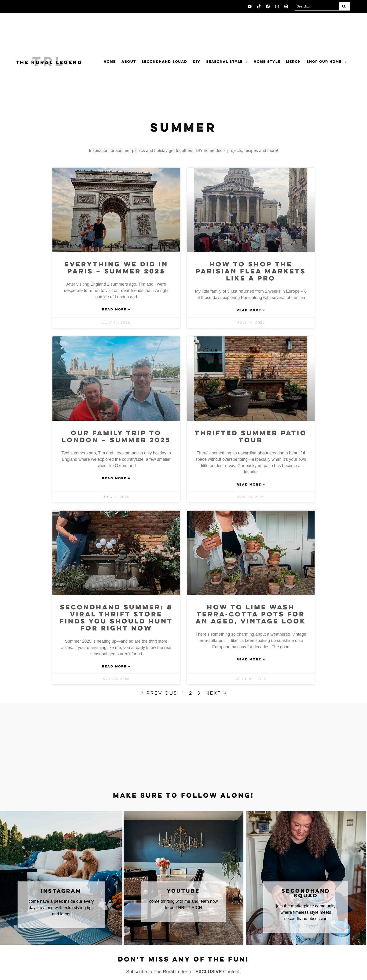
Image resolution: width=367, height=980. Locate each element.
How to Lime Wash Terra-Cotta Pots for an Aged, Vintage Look (251, 615)
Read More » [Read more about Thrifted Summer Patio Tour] (251, 485)
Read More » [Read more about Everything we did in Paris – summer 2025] (116, 310)
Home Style (267, 62)
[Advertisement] (183, 748)
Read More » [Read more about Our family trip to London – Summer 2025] (116, 479)
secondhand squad (306, 894)
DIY (197, 62)
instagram (61, 891)
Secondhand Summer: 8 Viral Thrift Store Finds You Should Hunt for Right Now (116, 618)
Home (110, 62)
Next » (216, 693)
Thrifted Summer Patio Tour (251, 437)
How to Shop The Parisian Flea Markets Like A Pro (251, 272)
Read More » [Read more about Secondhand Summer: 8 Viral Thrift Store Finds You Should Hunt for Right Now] (116, 667)
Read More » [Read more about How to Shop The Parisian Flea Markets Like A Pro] (251, 310)
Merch (294, 62)
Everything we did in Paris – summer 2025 (116, 268)
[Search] (345, 6)
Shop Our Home (327, 62)
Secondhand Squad (164, 62)
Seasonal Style (227, 62)
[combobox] (317, 6)
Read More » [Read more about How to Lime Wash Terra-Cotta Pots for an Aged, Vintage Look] (251, 660)
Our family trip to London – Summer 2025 (116, 437)
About (129, 62)
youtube (183, 891)
